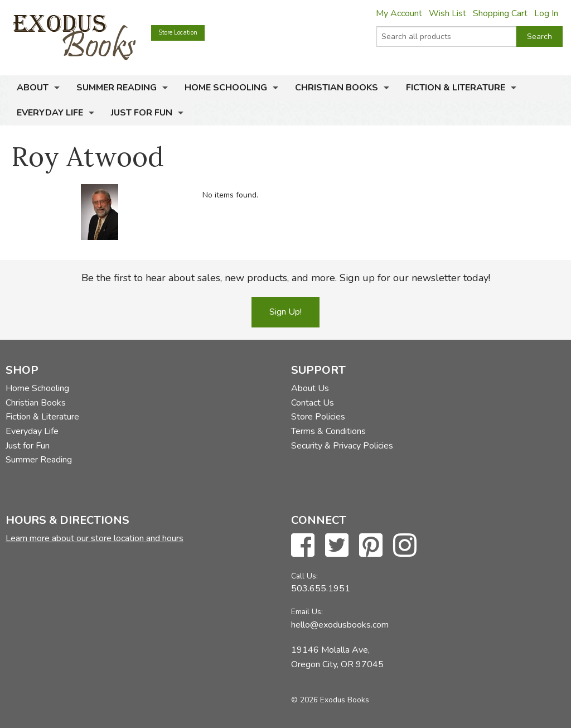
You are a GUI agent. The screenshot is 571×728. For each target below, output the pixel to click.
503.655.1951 (321, 589)
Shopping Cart (500, 13)
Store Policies (318, 417)
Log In (546, 13)
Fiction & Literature (456, 88)
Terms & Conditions (328, 431)
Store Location (178, 33)
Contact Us (313, 403)
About (33, 88)
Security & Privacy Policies (342, 446)
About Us (310, 388)
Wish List (447, 13)
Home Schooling (226, 88)
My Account (399, 13)
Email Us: (307, 612)
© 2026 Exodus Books (330, 700)
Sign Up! (285, 312)
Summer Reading (117, 88)
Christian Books (337, 88)
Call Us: (304, 576)
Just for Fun (142, 113)
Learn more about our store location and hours (95, 538)
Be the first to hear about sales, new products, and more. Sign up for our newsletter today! (286, 278)
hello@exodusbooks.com (340, 625)
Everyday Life (50, 113)
